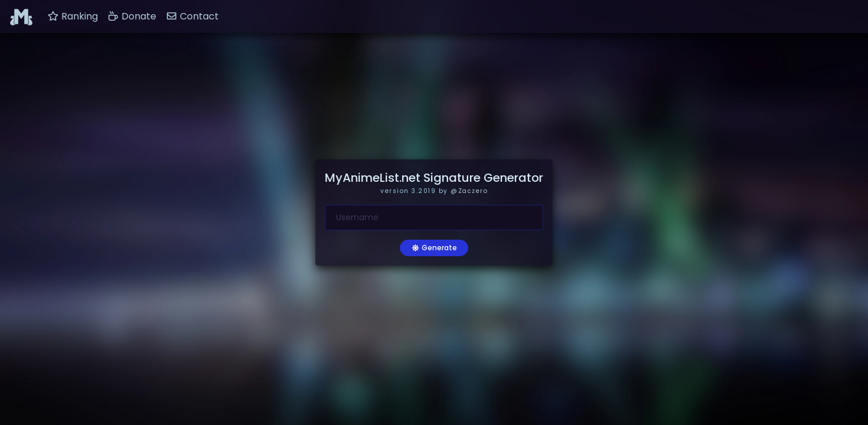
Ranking (73, 16)
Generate (434, 248)
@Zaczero (469, 191)
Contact (192, 16)
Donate (132, 16)
